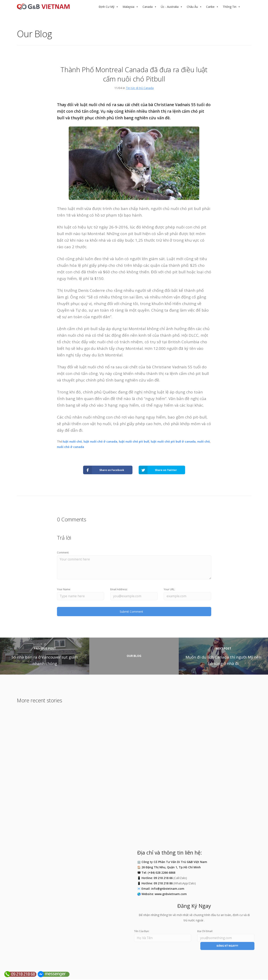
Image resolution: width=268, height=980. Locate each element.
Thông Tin (230, 7)
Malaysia (128, 7)
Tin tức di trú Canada (140, 88)
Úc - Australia (170, 7)
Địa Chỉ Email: (205, 932)
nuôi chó (204, 441)
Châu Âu (192, 7)
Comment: (63, 553)
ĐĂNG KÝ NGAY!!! (227, 946)
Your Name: (64, 590)
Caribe (210, 7)
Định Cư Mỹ (107, 7)
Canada (148, 7)
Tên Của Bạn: (142, 932)
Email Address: (119, 590)
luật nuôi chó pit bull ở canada (173, 441)
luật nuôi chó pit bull (134, 441)
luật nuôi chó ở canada (100, 441)
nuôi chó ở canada (71, 447)
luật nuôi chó (72, 441)
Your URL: (169, 590)
